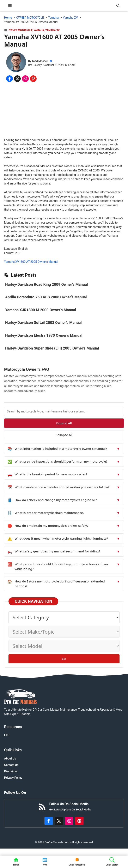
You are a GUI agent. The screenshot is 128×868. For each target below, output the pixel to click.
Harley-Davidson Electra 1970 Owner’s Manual (44, 335)
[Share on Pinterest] (33, 79)
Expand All (64, 423)
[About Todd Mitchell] (16, 63)
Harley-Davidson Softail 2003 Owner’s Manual (43, 322)
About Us (10, 758)
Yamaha (39, 30)
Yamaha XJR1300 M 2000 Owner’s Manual (41, 310)
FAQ (7, 735)
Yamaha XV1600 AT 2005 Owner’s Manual (31, 262)
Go (64, 659)
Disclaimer (11, 771)
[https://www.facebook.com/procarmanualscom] (49, 821)
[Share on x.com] (17, 79)
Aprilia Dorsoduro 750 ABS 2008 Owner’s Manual (46, 297)
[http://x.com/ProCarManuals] (59, 821)
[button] (118, 6)
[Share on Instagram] (25, 79)
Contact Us (11, 765)
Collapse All (64, 435)
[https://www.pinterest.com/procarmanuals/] (79, 821)
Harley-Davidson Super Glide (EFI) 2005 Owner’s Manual (52, 348)
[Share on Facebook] (10, 79)
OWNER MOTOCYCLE (21, 30)
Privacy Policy (13, 778)
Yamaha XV (52, 30)
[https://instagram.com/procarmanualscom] (69, 821)
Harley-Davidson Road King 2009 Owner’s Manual (47, 284)
